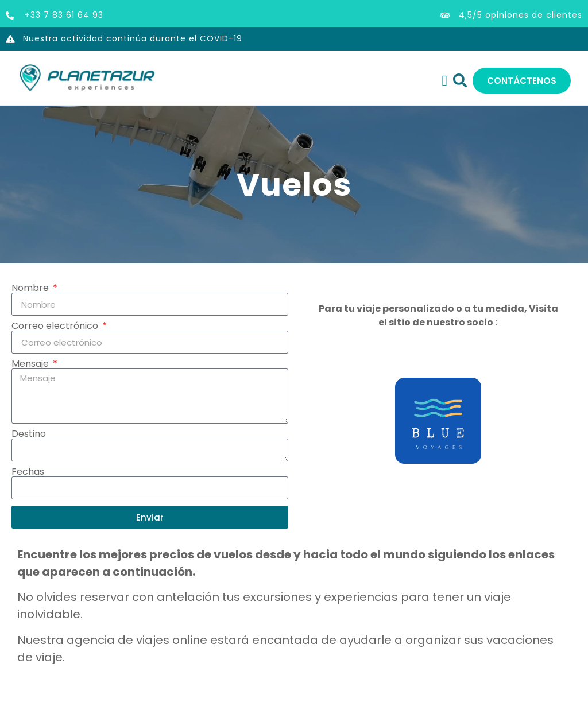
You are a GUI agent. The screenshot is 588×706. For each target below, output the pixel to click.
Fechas (28, 472)
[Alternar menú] (445, 81)
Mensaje (31, 364)
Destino (29, 434)
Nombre (31, 288)
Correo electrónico (56, 326)
